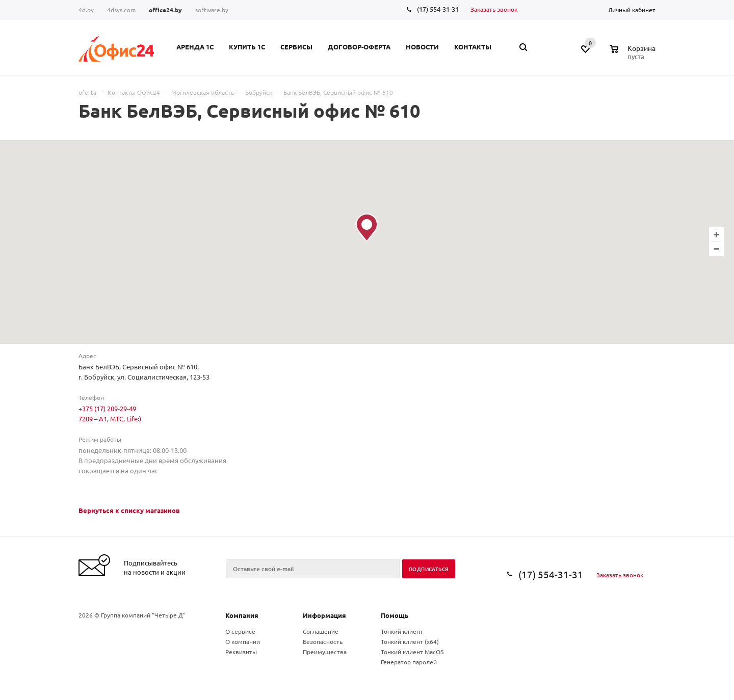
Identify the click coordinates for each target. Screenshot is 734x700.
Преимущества (325, 652)
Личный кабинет (632, 10)
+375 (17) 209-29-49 (107, 408)
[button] (367, 227)
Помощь (395, 615)
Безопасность (323, 641)
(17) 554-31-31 (438, 9)
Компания (242, 615)
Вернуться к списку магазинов (129, 510)
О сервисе (240, 631)
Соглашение (321, 631)
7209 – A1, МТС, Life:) (110, 419)
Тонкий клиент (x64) (410, 641)
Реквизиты (241, 652)
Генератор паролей (409, 662)
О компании (243, 641)
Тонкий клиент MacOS (412, 652)
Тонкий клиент (402, 631)
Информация (324, 615)
